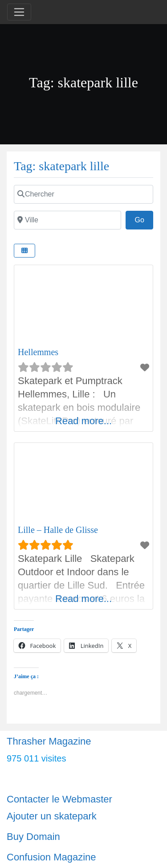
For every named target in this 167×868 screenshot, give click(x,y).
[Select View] (24, 251)
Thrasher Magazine (49, 741)
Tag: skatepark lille (61, 166)
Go (144, 219)
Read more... (83, 421)
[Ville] (67, 220)
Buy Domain (33, 837)
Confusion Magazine (51, 857)
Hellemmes (38, 352)
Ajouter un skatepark (52, 816)
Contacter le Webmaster (59, 799)
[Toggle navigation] (19, 12)
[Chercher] (83, 194)
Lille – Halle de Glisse (58, 530)
